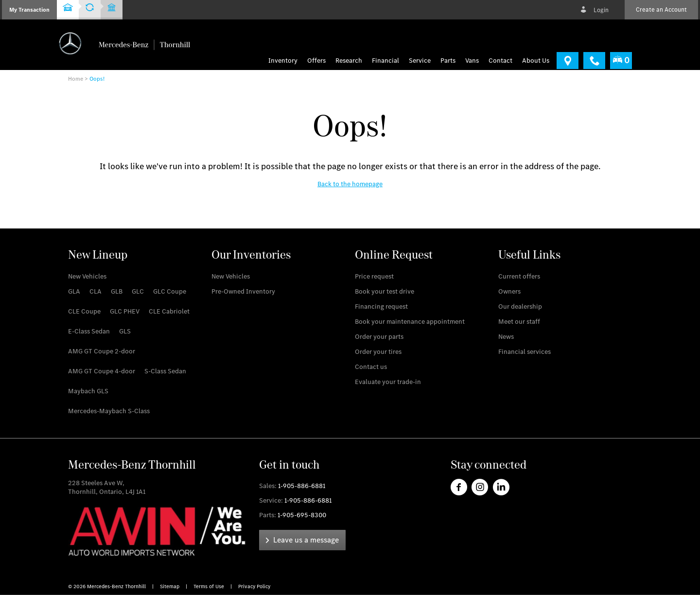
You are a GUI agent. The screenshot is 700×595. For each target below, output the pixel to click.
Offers (316, 61)
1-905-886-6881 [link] (302, 486)
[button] (29, 10)
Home (76, 79)
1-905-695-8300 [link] (302, 515)
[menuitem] (319, 61)
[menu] (472, 61)
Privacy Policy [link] (254, 586)
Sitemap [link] (170, 586)
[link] (568, 61)
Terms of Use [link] (210, 586)
